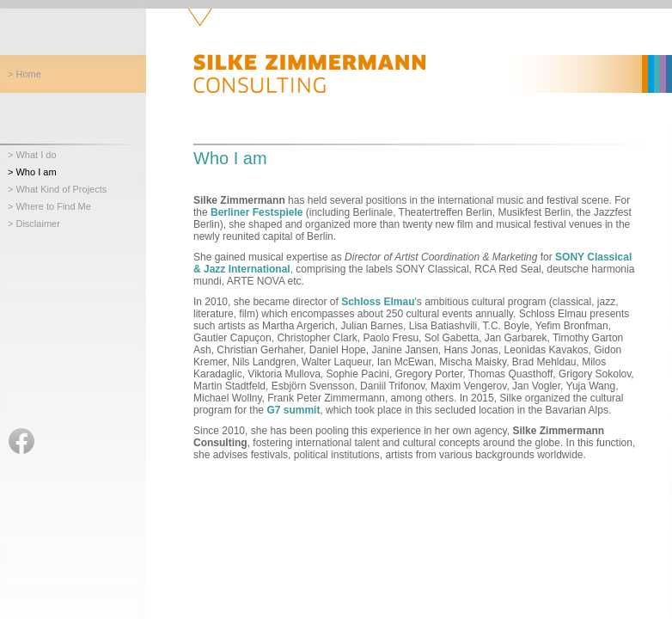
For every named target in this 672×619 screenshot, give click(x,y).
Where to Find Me (53, 206)
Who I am (36, 172)
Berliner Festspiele (257, 212)
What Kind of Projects (61, 189)
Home (28, 74)
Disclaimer (37, 224)
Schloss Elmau (378, 302)
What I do (36, 155)
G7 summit (293, 410)
